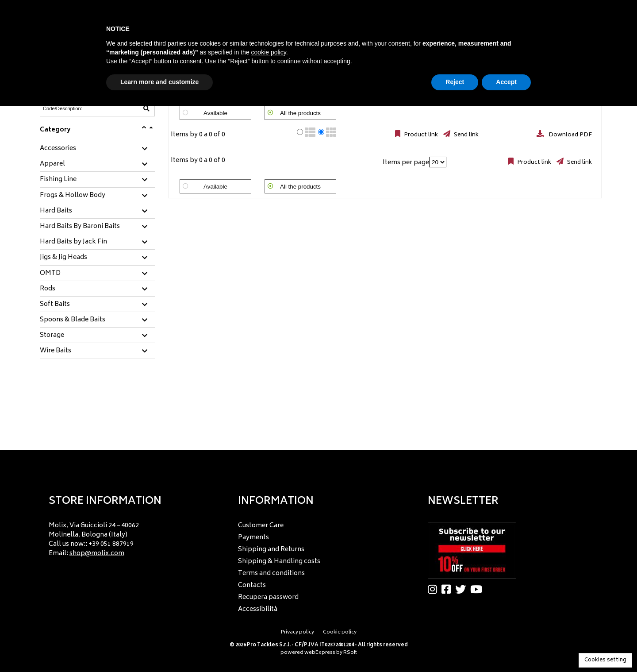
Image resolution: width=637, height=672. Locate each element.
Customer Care (261, 526)
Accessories (58, 149)
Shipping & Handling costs (279, 562)
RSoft (350, 653)
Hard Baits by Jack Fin (73, 242)
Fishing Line (58, 180)
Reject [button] (455, 82)
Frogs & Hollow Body (73, 196)
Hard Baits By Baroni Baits (80, 227)
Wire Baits (56, 351)
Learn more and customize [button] (159, 82)
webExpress (320, 653)
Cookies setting (605, 660)
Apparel (52, 164)
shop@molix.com (97, 554)
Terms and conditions (271, 574)
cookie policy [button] (269, 52)
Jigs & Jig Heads (63, 258)
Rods (48, 289)
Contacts (252, 585)
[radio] (300, 132)
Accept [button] (506, 82)
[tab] (97, 149)
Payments (253, 538)
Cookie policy (340, 632)
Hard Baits (56, 211)
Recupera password (268, 597)
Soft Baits (55, 305)
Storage (52, 336)
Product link (420, 135)
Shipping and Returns (271, 550)
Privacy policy (297, 632)
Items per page (406, 163)
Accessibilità (258, 609)
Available (215, 113)
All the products (300, 113)
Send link (466, 135)
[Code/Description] (76, 108)
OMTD (50, 274)
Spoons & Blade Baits (73, 320)
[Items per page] (438, 162)
